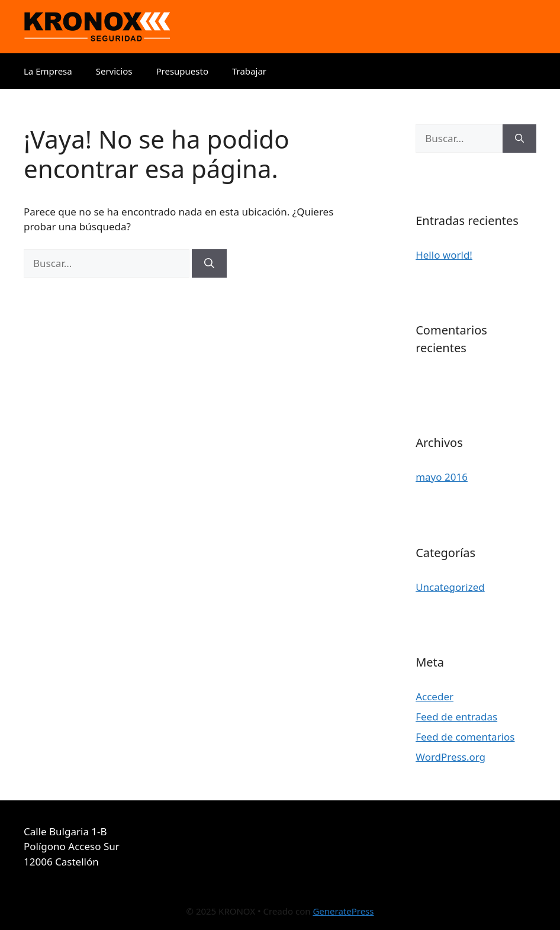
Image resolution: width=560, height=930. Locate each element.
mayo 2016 (442, 477)
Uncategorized (450, 587)
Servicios (114, 71)
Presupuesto (182, 71)
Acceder (435, 696)
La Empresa (48, 71)
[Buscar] (209, 263)
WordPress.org (450, 757)
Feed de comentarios (465, 737)
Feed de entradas (456, 717)
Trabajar (249, 71)
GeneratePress (343, 911)
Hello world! (444, 255)
